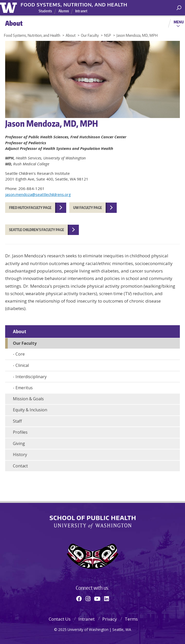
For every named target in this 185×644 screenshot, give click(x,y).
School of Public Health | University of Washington (93, 522)
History (20, 455)
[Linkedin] (107, 598)
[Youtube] (97, 598)
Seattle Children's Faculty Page (37, 230)
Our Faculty (25, 343)
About (20, 332)
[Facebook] (79, 598)
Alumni (64, 11)
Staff (17, 421)
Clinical (22, 365)
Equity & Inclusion (30, 410)
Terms (131, 619)
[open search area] (179, 8)
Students (45, 11)
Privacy (110, 619)
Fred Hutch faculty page (30, 208)
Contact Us (60, 619)
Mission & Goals (28, 399)
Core (20, 354)
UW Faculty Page (88, 208)
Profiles (20, 432)
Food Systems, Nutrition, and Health (74, 5)
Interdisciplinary (31, 377)
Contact (20, 466)
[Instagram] (88, 598)
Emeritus (24, 388)
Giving (19, 443)
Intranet (81, 11)
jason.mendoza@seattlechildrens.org (38, 194)
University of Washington (9, 7)
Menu (179, 22)
